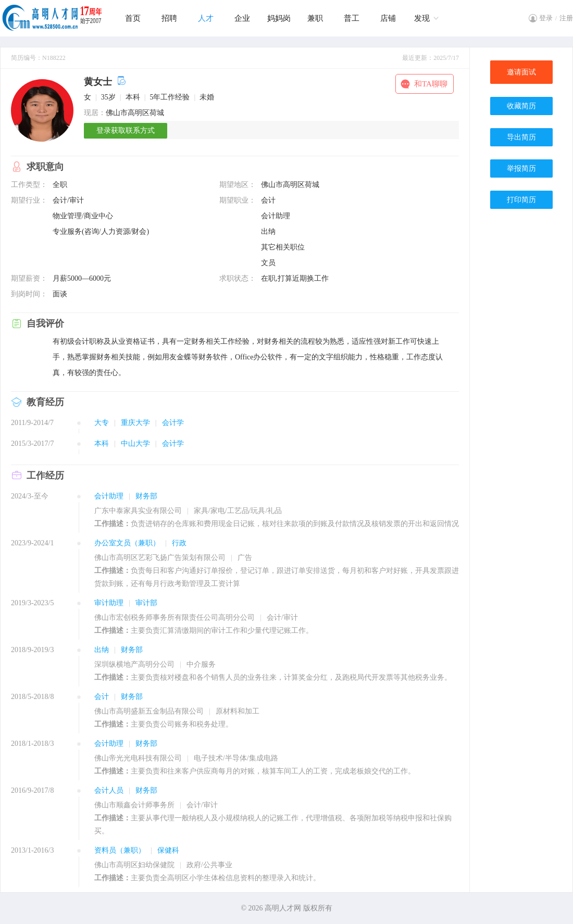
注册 (566, 18)
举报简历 (521, 168)
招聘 (169, 18)
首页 (133, 18)
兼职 (315, 18)
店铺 (388, 18)
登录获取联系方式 (126, 130)
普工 (352, 18)
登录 (546, 18)
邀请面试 (521, 72)
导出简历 (521, 137)
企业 (242, 18)
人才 (206, 18)
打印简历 (521, 200)
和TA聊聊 (431, 84)
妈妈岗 (279, 18)
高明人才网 (283, 908)
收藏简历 (521, 106)
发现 (422, 18)
